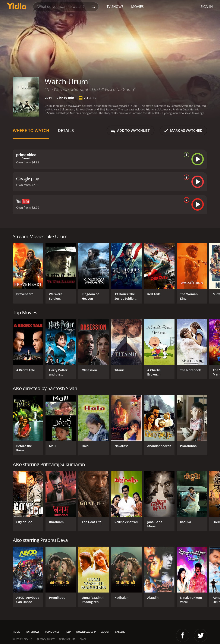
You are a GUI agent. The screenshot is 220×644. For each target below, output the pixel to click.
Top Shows (33, 632)
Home (16, 632)
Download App (86, 632)
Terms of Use (67, 639)
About (105, 632)
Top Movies (52, 632)
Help (68, 632)
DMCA (83, 639)
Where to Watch (31, 130)
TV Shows (115, 7)
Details (66, 130)
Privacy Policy (46, 639)
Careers (120, 632)
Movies (137, 7)
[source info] (186, 155)
